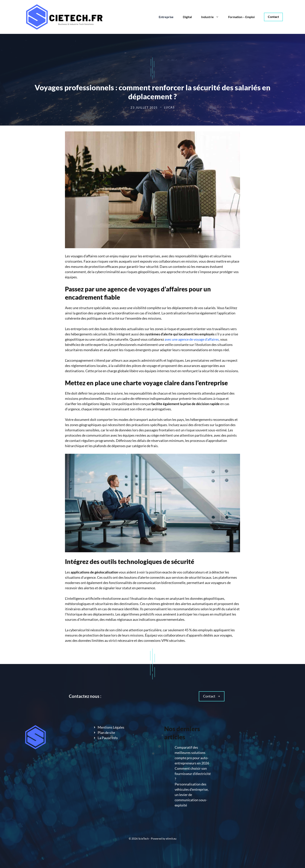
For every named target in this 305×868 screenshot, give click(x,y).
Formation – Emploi (241, 17)
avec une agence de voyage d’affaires (192, 339)
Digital (187, 17)
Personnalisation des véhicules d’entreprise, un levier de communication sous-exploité (192, 795)
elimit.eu (171, 839)
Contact (273, 17)
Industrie (212, 17)
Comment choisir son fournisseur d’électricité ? (193, 774)
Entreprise (166, 17)
